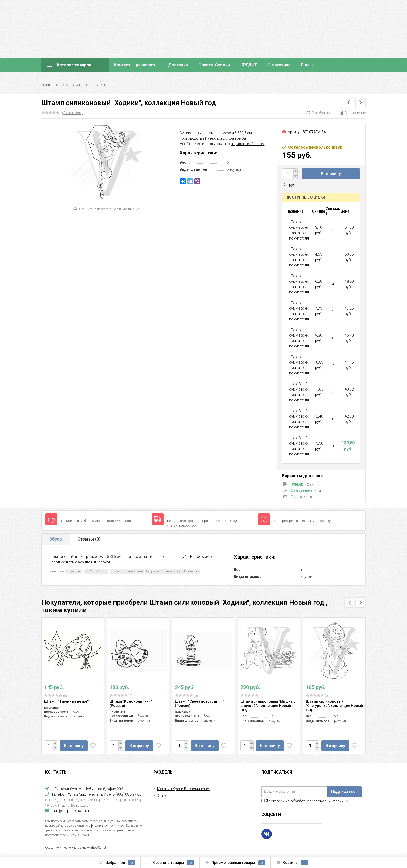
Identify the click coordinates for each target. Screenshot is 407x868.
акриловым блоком (248, 144)
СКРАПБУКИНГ (72, 85)
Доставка (178, 65)
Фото (161, 796)
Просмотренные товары (235, 863)
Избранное (117, 863)
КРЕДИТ (249, 65)
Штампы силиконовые (127, 571)
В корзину (331, 174)
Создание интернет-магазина (66, 848)
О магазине (279, 65)
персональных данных (329, 801)
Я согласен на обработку (305, 801)
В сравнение (352, 113)
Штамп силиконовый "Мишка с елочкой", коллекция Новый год (268, 706)
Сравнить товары (170, 863)
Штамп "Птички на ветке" (66, 701)
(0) (56, 696)
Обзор (56, 539)
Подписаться (344, 792)
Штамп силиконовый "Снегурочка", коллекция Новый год (334, 706)
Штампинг (98, 85)
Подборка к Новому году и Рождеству (172, 571)
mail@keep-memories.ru (71, 811)
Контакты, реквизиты (136, 65)
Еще (305, 65)
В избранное (320, 113)
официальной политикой (107, 826)
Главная (47, 85)
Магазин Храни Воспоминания (184, 789)
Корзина (292, 863)
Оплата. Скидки (214, 65)
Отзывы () (89, 539)
